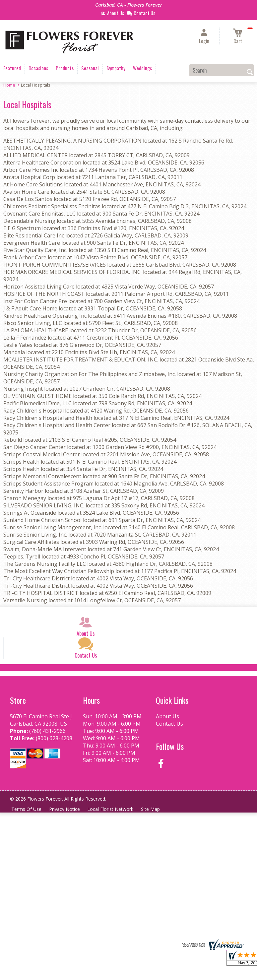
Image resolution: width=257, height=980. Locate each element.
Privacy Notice (65, 809)
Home (9, 85)
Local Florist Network (112, 809)
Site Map (152, 809)
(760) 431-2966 (47, 731)
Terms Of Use (27, 809)
